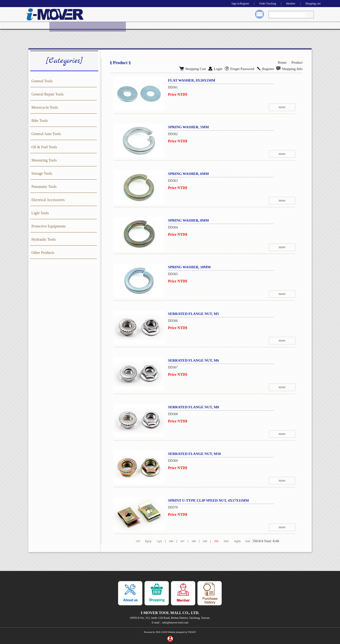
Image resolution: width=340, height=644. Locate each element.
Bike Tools (40, 120)
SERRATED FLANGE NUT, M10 (193, 453)
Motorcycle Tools (45, 107)
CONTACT (115, 26)
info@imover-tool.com (175, 622)
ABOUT (58, 26)
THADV (192, 632)
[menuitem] (58, 26)
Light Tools (40, 213)
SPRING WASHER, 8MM (187, 220)
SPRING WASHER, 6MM (187, 173)
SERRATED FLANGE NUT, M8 (192, 407)
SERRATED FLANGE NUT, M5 (192, 313)
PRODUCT (93, 26)
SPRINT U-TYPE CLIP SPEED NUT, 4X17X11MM (208, 500)
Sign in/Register (230, 3)
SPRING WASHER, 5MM (187, 127)
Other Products (43, 252)
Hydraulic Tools (44, 239)
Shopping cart (311, 3)
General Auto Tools (46, 134)
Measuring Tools (44, 160)
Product (297, 62)
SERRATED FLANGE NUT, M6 (192, 360)
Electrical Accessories (48, 200)
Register (267, 68)
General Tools (42, 81)
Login (220, 68)
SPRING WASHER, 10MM (188, 267)
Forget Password (243, 68)
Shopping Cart (198, 68)
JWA (158, 632)
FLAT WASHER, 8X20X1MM (190, 80)
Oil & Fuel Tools (44, 147)
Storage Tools (42, 173)
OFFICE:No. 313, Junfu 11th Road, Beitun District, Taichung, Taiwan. (170, 618)
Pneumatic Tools (44, 186)
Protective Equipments (49, 226)
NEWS (75, 26)
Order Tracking (261, 3)
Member (287, 3)
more (291, 107)
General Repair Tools (47, 94)
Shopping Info (290, 68)
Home (283, 62)
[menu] (88, 26)
